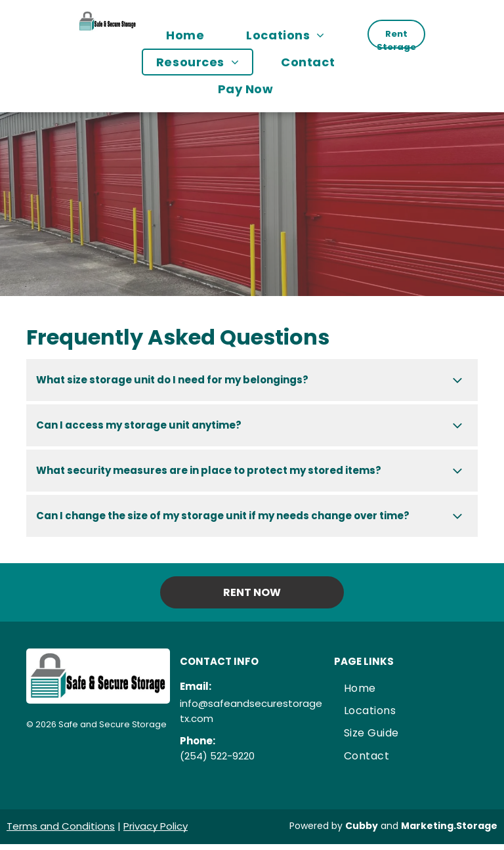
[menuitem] (192, 35)
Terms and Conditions (61, 826)
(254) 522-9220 (217, 756)
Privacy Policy (156, 826)
